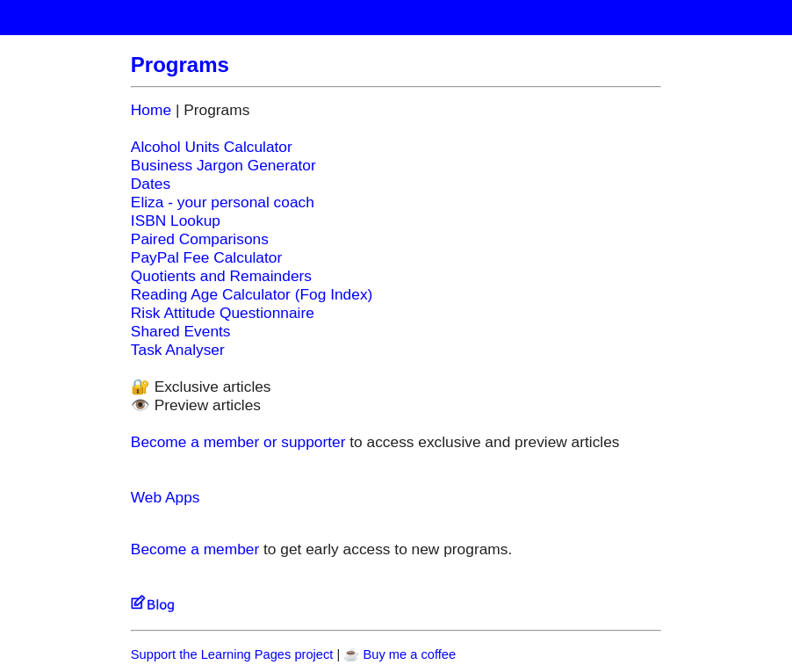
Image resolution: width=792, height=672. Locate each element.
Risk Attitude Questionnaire (223, 313)
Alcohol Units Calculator (212, 147)
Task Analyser (178, 350)
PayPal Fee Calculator (206, 257)
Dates (151, 184)
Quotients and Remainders (221, 276)
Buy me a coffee (409, 654)
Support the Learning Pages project (232, 654)
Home (151, 110)
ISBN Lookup (176, 220)
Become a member (195, 549)
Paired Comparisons (200, 239)
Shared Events (181, 331)
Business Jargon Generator (223, 165)
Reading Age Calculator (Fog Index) (252, 294)
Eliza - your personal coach (223, 202)
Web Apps (166, 497)
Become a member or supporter (238, 442)
